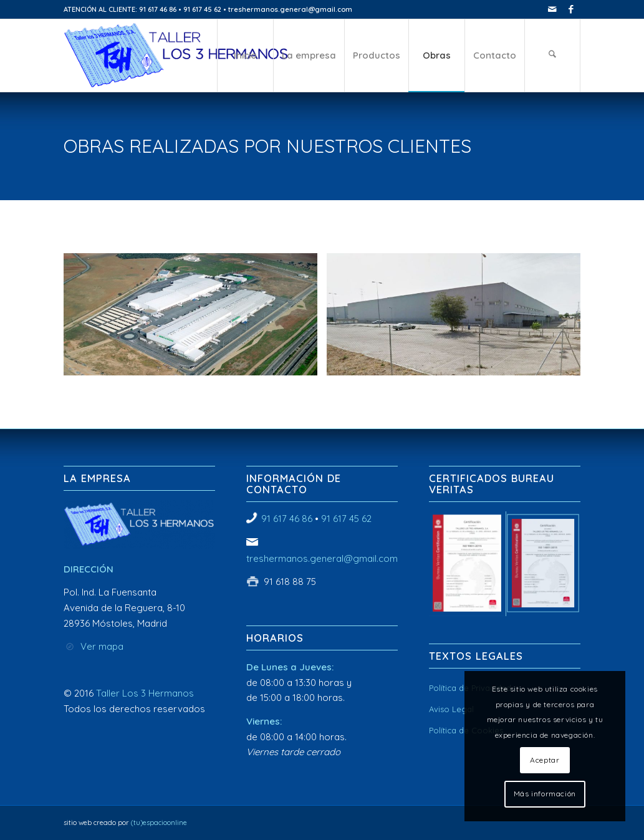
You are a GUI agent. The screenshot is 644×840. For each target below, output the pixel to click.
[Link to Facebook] (571, 9)
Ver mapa (102, 646)
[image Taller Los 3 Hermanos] (195, 319)
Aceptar (545, 760)
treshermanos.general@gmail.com (322, 558)
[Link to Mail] (552, 9)
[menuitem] (245, 56)
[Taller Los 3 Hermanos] (177, 56)
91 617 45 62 (346, 519)
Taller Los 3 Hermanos (145, 693)
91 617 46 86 (287, 519)
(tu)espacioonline (159, 823)
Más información (545, 794)
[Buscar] (552, 56)
